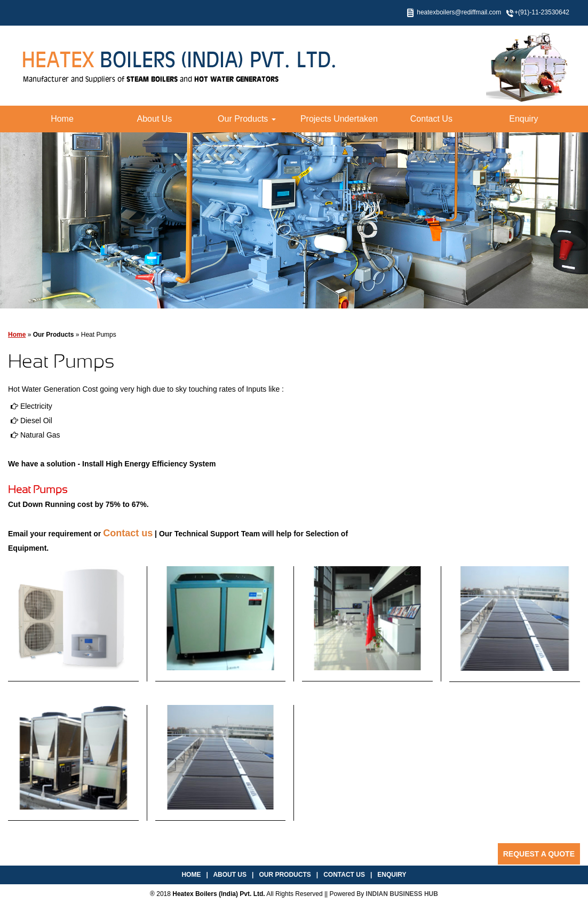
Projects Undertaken (339, 119)
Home (62, 119)
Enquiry (523, 119)
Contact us (128, 533)
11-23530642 (550, 12)
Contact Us (431, 119)
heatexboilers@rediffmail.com (459, 12)
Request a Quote (539, 854)
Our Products (247, 119)
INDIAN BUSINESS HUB (402, 894)
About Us (155, 119)
